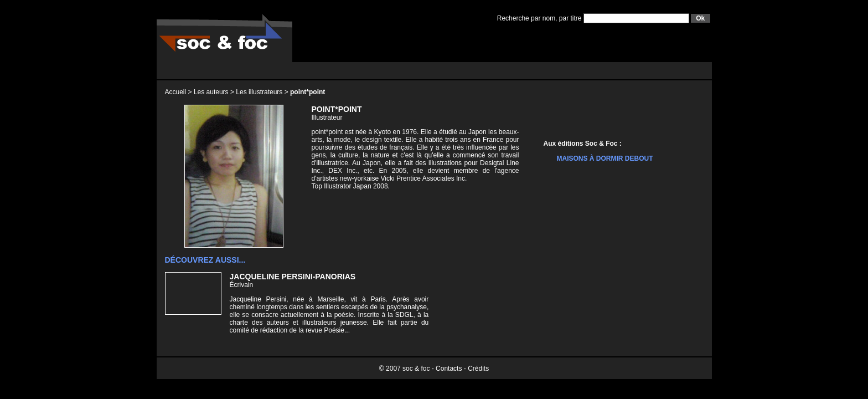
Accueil (176, 92)
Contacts (449, 369)
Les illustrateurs (259, 92)
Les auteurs (211, 92)
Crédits (478, 369)
